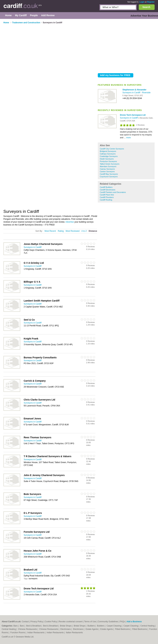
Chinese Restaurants (28, 629)
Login (142, 2)
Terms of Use (90, 622)
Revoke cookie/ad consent (71, 622)
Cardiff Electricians (108, 190)
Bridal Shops (66, 626)
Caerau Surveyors (107, 169)
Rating (61, 231)
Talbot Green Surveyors (110, 164)
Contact (25, 622)
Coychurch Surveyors (109, 177)
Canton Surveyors (107, 171)
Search (146, 7)
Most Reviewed (73, 231)
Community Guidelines (108, 622)
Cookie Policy (51, 622)
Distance (93, 231)
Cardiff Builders (106, 187)
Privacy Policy (37, 622)
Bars (16, 626)
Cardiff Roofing (106, 200)
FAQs (122, 622)
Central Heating (148, 626)
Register (151, 2)
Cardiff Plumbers (107, 197)
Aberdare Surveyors (108, 166)
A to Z (84, 231)
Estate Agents (92, 629)
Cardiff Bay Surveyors (109, 174)
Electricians (66, 629)
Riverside (146, 93)
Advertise (70, 222)
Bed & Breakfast (34, 626)
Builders (91, 626)
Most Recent (50, 231)
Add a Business (134, 622)
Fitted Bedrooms (123, 629)
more (128, 138)
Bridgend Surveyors (108, 151)
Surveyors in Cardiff (132, 93)
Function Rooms (18, 633)
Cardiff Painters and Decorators (113, 192)
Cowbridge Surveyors (109, 156)
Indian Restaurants (36, 633)
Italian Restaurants (74, 633)
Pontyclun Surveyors (108, 161)
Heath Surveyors (107, 159)
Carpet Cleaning (114, 626)
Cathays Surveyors (108, 154)
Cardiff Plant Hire (107, 195)
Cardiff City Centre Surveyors (112, 149)
